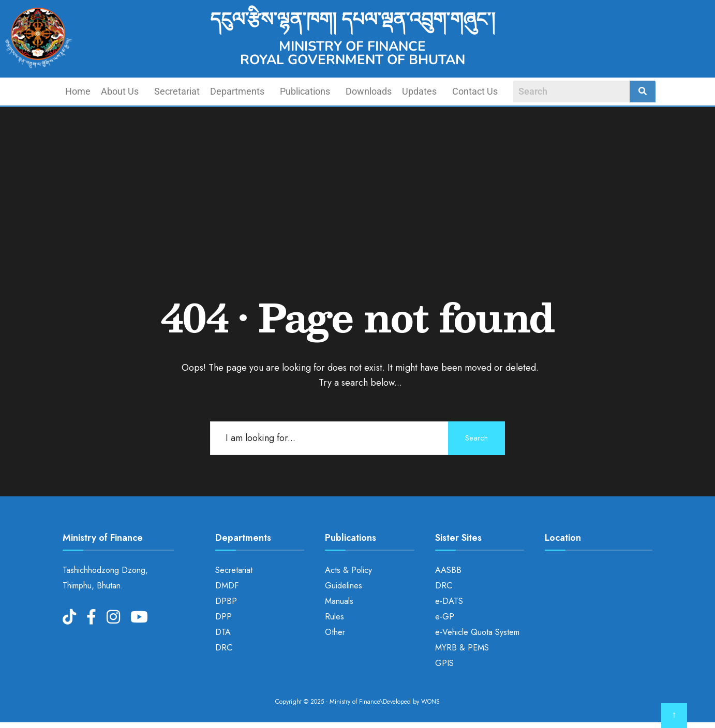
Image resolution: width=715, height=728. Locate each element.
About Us (120, 91)
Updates (419, 91)
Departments (237, 91)
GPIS (444, 663)
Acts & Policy (348, 570)
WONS (430, 702)
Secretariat (177, 91)
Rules (334, 617)
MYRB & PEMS (462, 648)
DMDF (227, 586)
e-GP (445, 617)
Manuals (339, 601)
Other (335, 632)
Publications (305, 91)
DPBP (226, 601)
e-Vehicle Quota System (477, 632)
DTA (223, 632)
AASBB (448, 570)
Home (78, 91)
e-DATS (449, 601)
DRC (224, 648)
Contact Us (475, 91)
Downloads (369, 91)
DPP (224, 617)
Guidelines (344, 586)
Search (476, 438)
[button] (122, 92)
